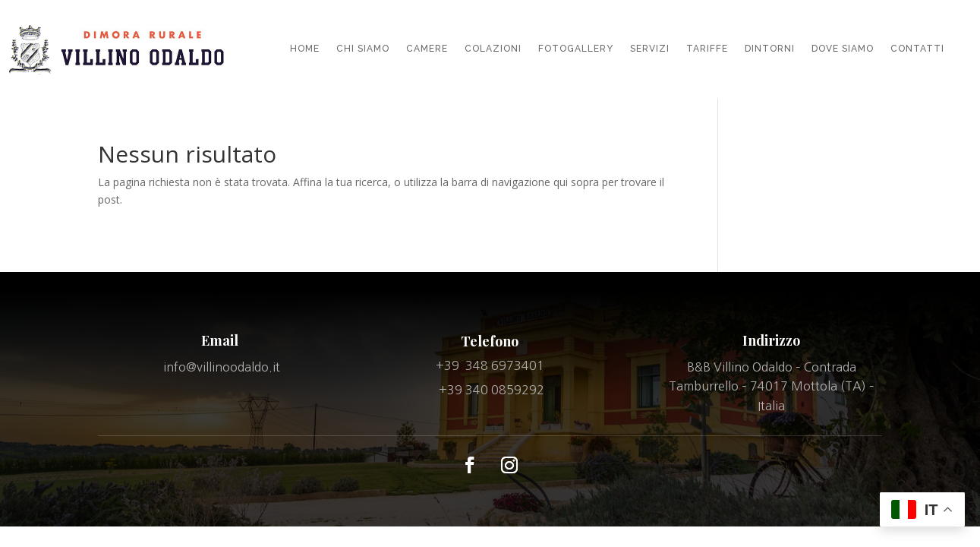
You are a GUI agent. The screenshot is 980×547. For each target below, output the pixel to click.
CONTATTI (917, 49)
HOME (305, 49)
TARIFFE (707, 49)
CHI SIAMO (363, 49)
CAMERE (427, 49)
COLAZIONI (493, 49)
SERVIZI (650, 49)
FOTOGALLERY (576, 49)
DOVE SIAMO (843, 49)
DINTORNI (770, 49)
